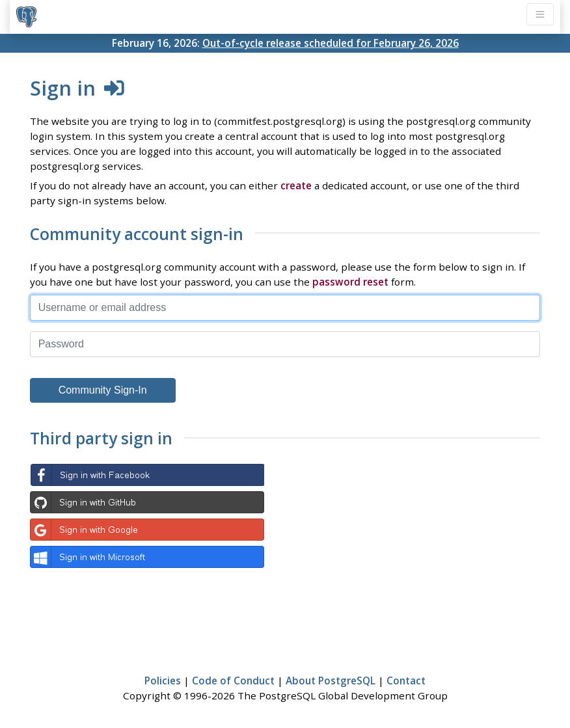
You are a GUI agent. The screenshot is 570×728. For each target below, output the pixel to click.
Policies (163, 681)
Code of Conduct (233, 681)
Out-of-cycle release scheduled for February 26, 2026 (331, 43)
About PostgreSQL (331, 681)
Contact (406, 681)
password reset (350, 282)
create (296, 185)
